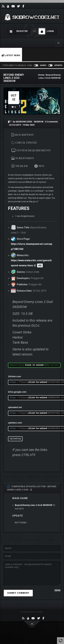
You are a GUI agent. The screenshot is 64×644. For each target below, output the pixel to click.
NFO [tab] (39, 166)
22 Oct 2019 (15, 125)
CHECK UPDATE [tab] (25, 143)
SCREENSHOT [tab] (23, 158)
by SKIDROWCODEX (20, 122)
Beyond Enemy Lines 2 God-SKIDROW (34, 505)
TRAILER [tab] (20, 166)
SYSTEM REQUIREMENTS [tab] (31, 150)
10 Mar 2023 (29, 125)
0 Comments (51, 122)
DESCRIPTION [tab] (22, 135)
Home (41, 75)
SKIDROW (39, 122)
